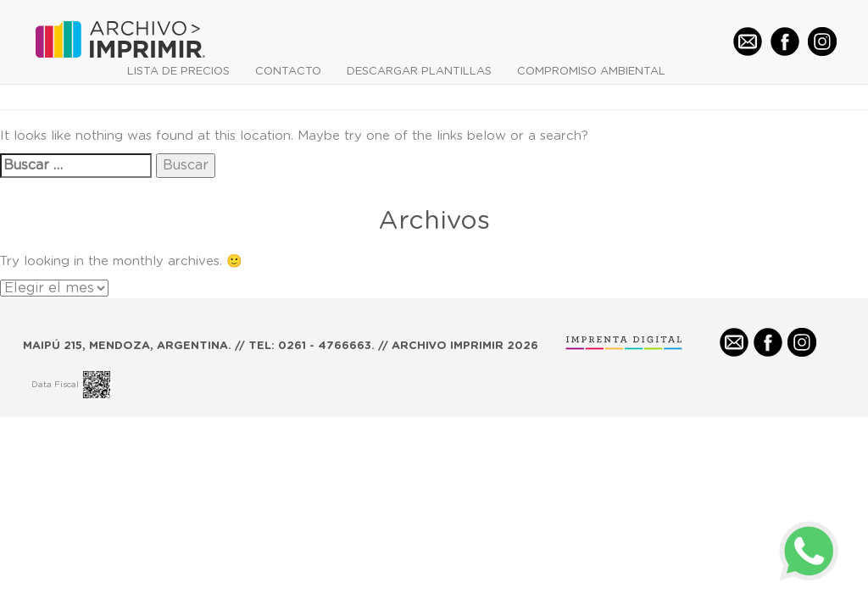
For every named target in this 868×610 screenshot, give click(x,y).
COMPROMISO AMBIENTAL (591, 72)
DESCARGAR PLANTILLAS (419, 72)
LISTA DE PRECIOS (178, 72)
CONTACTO (288, 72)
